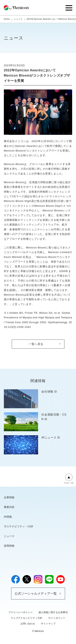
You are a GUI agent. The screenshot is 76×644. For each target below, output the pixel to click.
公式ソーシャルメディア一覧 (36, 594)
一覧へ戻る (36, 344)
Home (7, 19)
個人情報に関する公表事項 (53, 612)
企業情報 (9, 497)
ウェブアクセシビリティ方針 (27, 618)
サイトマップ (48, 624)
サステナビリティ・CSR (18, 526)
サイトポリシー (57, 618)
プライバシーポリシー (20, 612)
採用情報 (9, 546)
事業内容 (9, 507)
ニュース (18, 19)
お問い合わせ (28, 624)
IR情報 (8, 517)
